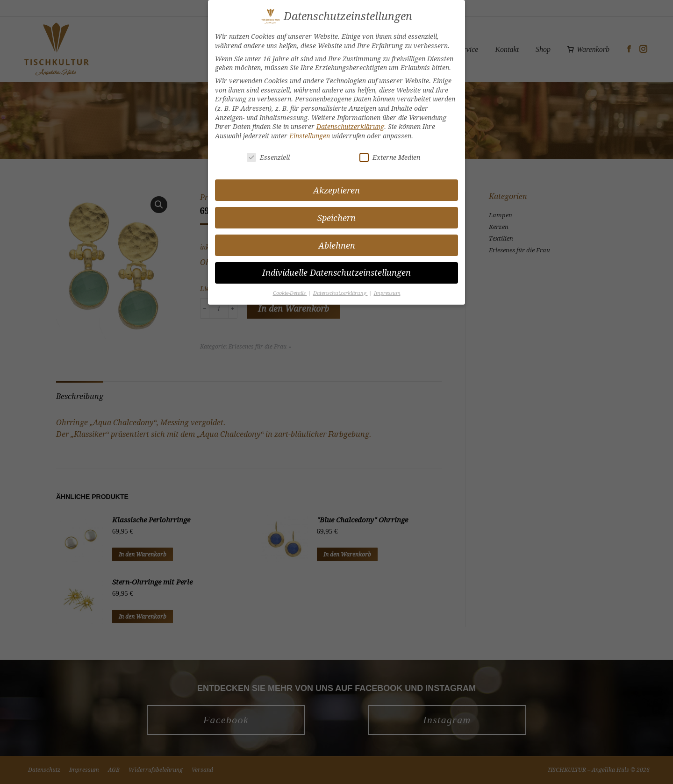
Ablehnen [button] (337, 246)
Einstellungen (310, 136)
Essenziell (268, 157)
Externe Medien (390, 157)
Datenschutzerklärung (350, 126)
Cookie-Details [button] (290, 293)
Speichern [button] (336, 218)
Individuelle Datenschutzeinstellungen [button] (336, 273)
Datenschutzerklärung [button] (340, 293)
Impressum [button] (387, 293)
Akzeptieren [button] (336, 190)
